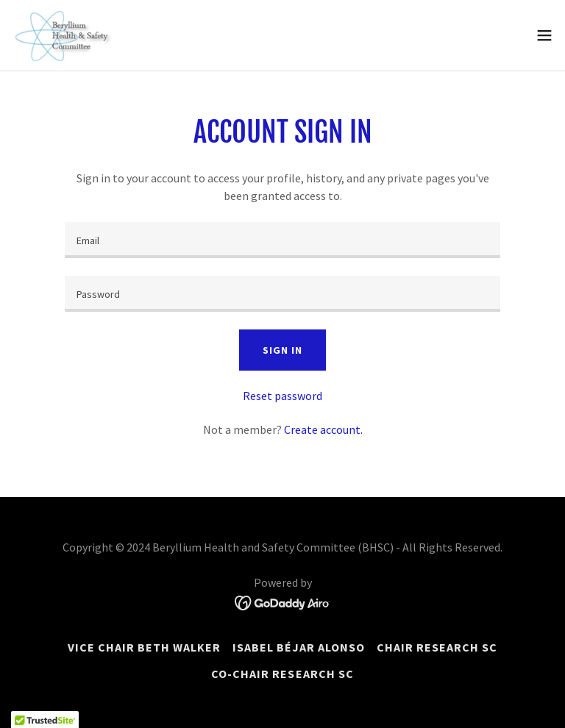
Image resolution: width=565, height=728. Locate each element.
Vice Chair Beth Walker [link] (144, 647)
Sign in (282, 350)
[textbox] (282, 240)
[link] (63, 35)
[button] (544, 35)
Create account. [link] (323, 429)
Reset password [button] (282, 396)
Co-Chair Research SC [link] (282, 674)
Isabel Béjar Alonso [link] (299, 647)
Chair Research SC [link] (437, 647)
